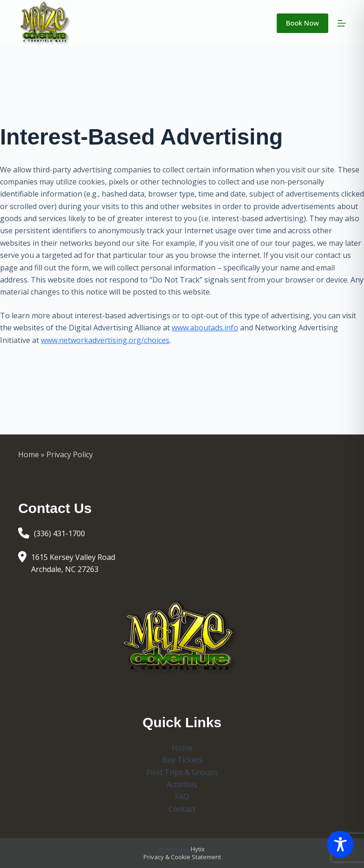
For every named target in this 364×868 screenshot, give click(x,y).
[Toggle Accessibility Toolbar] (340, 844)
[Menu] (342, 23)
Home (29, 454)
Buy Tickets (182, 760)
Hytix (198, 849)
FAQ (182, 796)
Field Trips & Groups (182, 772)
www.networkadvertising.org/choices (105, 340)
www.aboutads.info (205, 328)
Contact (182, 809)
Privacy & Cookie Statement (182, 857)
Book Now (302, 23)
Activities (182, 784)
